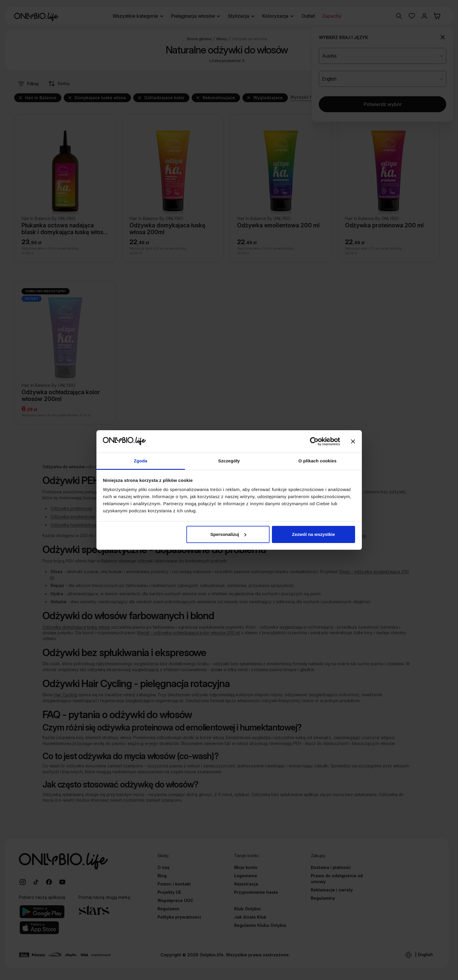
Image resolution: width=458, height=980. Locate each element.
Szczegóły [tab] (229, 461)
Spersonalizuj (228, 534)
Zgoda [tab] (141, 461)
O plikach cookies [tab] (317, 461)
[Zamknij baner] (353, 441)
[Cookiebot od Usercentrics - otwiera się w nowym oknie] (314, 441)
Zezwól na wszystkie (313, 534)
